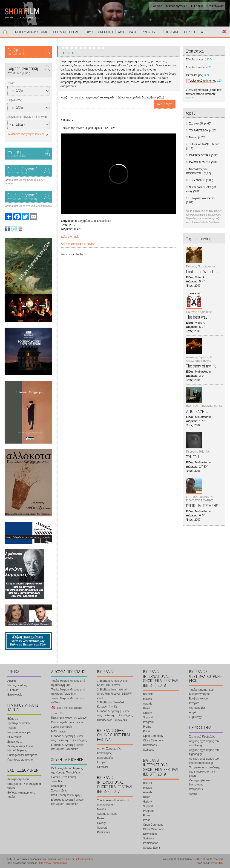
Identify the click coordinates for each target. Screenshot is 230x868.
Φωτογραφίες (197, 708)
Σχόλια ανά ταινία (62, 727)
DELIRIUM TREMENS (202, 506)
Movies (101, 809)
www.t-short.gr (66, 859)
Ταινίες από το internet (202, 81)
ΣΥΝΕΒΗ (193, 457)
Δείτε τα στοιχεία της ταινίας (78, 244)
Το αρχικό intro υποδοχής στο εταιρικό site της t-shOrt (204, 772)
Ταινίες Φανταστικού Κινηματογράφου (201, 692)
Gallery (101, 823)
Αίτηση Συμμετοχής (109, 749)
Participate (104, 832)
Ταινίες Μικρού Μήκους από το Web (68, 700)
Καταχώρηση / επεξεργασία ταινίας (24, 786)
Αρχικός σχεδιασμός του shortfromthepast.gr (204, 761)
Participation (151, 843)
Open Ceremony (153, 736)
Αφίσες (193, 794)
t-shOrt (197, 859)
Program (148, 722)
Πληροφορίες (105, 758)
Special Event (151, 848)
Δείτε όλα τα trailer (72, 254)
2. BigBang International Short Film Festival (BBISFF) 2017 (115, 694)
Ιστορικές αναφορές (19, 732)
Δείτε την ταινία (70, 237)
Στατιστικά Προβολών (202, 737)
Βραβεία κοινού (198, 699)
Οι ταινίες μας (194, 75)
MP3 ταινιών (59, 732)
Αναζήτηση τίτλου (18, 779)
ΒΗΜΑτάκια (14, 737)
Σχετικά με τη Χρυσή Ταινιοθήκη (63, 779)
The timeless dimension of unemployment (113, 803)
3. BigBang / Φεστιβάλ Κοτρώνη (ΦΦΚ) (111, 705)
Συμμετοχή (196, 717)
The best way (197, 317)
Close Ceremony (153, 741)
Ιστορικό (102, 762)
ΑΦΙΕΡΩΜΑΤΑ (127, 32)
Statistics (149, 750)
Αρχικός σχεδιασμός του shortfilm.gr (204, 743)
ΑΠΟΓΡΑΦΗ (195, 411)
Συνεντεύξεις (59, 791)
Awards (148, 704)
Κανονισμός (104, 753)
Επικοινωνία (215, 6)
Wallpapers (196, 789)
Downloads (150, 745)
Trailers (12, 728)
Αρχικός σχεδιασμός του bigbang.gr (204, 752)
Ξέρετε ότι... (15, 742)
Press (147, 731)
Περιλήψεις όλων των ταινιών (69, 718)
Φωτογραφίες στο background (200, 782)
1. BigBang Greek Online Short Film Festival (112, 683)
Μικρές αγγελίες (177, 6)
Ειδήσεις (156, 6)
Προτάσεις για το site (20, 760)
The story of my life (201, 366)
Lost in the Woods (200, 272)
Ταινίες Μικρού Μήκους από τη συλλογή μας (68, 683)
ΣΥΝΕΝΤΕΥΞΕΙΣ (151, 32)
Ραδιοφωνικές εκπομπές (22, 755)
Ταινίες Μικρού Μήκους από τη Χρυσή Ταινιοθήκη (68, 692)
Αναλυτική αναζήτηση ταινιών (26, 134)
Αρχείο (193, 712)
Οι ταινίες (103, 767)
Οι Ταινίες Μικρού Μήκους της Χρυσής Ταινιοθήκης (67, 770)
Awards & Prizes (107, 814)
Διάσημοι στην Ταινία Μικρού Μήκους (20, 748)
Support (102, 828)
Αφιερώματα (59, 786)
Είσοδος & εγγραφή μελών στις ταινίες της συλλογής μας (69, 738)
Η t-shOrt (197, 6)
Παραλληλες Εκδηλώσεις (112, 720)
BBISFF (148, 694)
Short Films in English (224, 32)
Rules (101, 818)
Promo (147, 727)
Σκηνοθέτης (14, 100)
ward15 (218, 863)
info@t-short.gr (85, 859)
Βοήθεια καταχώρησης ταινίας (21, 795)
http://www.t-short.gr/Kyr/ (53, 863)
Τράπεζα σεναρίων (19, 723)
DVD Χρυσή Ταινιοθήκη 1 (66, 795)
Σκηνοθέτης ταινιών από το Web (27, 117)
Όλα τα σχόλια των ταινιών (67, 722)
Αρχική (5, 32)
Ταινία (11, 83)
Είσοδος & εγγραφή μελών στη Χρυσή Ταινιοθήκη (67, 747)
